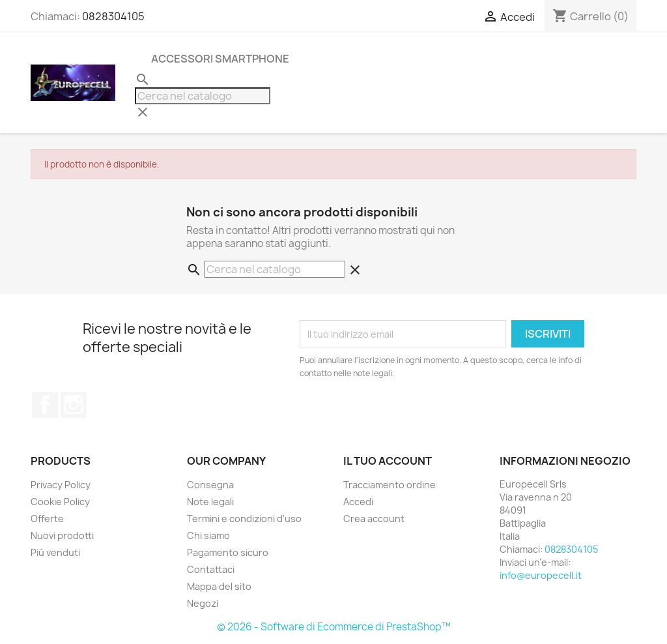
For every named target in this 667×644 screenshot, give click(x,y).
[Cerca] (203, 96)
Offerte (47, 519)
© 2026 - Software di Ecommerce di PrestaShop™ (334, 627)
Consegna (210, 485)
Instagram (74, 405)
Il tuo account (388, 461)
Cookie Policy (60, 502)
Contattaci (211, 569)
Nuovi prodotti (62, 535)
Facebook (45, 405)
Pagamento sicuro (228, 552)
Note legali (210, 502)
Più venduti (55, 552)
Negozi (203, 603)
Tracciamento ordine (390, 485)
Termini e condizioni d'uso (244, 519)
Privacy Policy (61, 485)
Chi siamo (208, 535)
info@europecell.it (541, 575)
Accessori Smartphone (220, 59)
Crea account (374, 519)
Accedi (358, 502)
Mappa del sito (219, 586)
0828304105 (113, 16)
